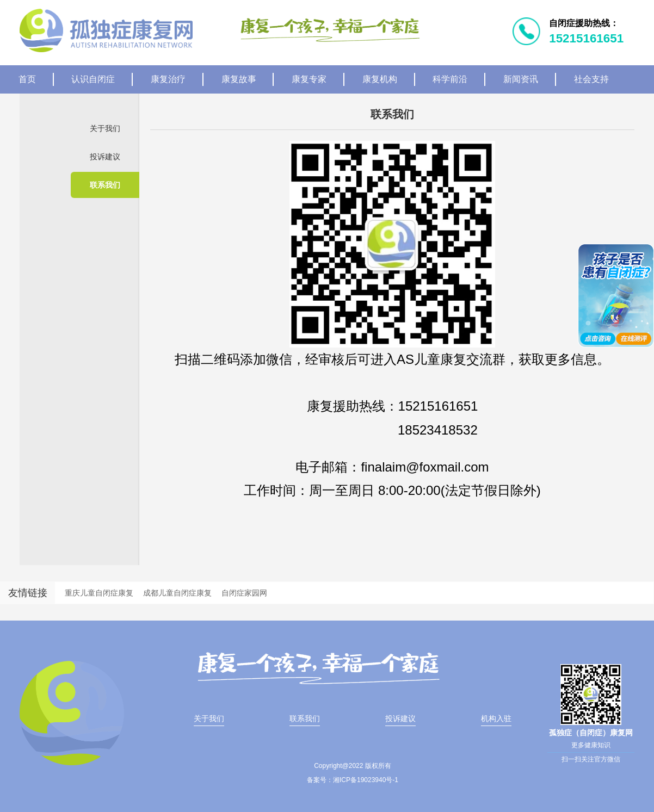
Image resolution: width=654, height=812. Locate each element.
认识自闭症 (93, 79)
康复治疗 (168, 79)
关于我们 (105, 128)
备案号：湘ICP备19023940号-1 (353, 780)
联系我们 (105, 185)
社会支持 (591, 79)
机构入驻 (496, 718)
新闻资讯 (521, 79)
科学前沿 (450, 79)
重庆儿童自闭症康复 (99, 593)
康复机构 (380, 79)
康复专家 (309, 79)
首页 (27, 79)
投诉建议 (105, 157)
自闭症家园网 (244, 593)
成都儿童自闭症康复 (177, 593)
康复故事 (239, 79)
